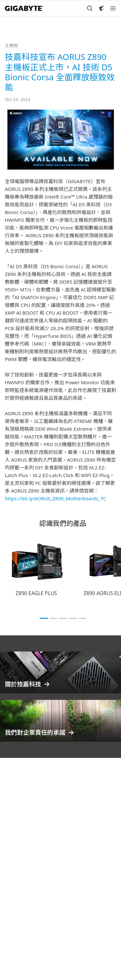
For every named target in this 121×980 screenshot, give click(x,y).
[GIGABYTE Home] (24, 8)
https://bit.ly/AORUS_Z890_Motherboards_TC (55, 498)
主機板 (11, 45)
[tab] (44, 618)
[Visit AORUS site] (101, 8)
